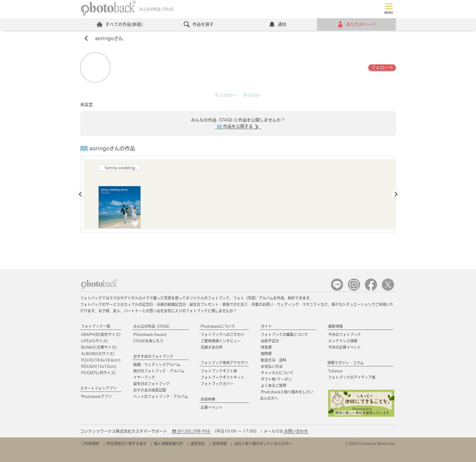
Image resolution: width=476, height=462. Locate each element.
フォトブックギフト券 (219, 371)
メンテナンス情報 (343, 341)
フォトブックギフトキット (223, 377)
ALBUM (98, 354)
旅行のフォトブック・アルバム (159, 371)
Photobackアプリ (96, 396)
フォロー (382, 67)
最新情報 (335, 326)
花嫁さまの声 (212, 347)
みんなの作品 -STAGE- (152, 326)
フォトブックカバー (217, 384)
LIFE (94, 341)
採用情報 (219, 443)
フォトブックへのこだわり (223, 334)
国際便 (266, 354)
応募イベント (212, 407)
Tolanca (335, 371)
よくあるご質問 (274, 385)
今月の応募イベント (345, 347)
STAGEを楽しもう (148, 341)
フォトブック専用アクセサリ (224, 363)
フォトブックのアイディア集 (352, 377)
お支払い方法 (272, 366)
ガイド (266, 326)
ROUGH (99, 366)
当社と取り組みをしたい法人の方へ (263, 443)
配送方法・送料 (274, 360)
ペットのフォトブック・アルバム (161, 396)
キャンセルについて (277, 373)
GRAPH (101, 334)
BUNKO (99, 347)
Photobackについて (218, 326)
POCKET (98, 373)
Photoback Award (150, 334)
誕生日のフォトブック (151, 384)
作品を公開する (238, 127)
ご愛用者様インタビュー (221, 341)
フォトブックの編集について (284, 334)
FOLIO (101, 360)
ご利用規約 (90, 443)
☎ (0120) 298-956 (191, 431)
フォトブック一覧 (96, 326)
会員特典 (208, 399)
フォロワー (226, 95)
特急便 (266, 347)
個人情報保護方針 (168, 443)
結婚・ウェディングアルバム (157, 364)
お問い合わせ (296, 431)
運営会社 (198, 443)
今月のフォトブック (345, 334)
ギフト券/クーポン (276, 379)
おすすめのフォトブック (153, 356)
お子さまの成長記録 (150, 390)
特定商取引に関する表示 (127, 443)
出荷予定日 (270, 341)
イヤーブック (144, 377)
